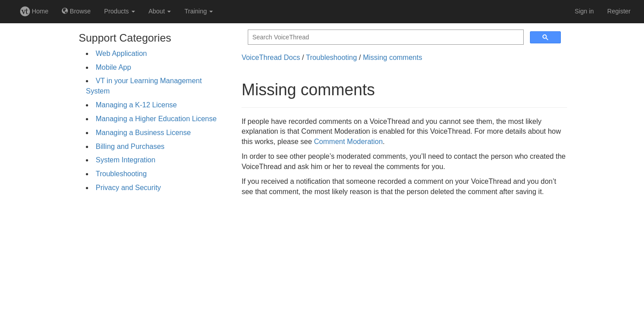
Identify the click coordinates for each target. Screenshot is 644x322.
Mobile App (113, 67)
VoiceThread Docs (271, 57)
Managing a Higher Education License (156, 119)
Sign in (584, 11)
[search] (385, 37)
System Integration (125, 160)
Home (34, 11)
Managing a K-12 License (136, 105)
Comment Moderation (348, 142)
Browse (76, 11)
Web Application (121, 53)
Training (199, 11)
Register (619, 11)
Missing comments (392, 57)
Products (120, 11)
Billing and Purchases (130, 146)
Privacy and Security (128, 188)
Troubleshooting (121, 174)
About (160, 11)
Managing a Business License (143, 133)
